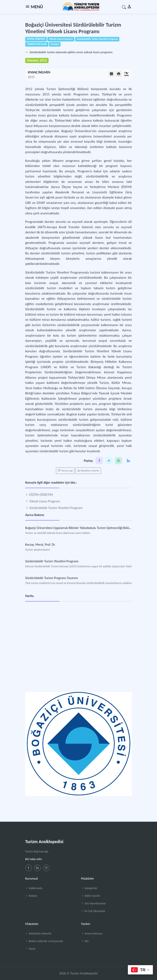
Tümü (30, 949)
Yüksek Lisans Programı (43, 501)
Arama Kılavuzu (92, 934)
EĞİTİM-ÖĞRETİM (39, 495)
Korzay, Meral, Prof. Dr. (40, 545)
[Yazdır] (119, 74)
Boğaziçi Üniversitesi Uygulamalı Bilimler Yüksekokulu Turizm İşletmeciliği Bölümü (79, 528)
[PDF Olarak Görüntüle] (111, 74)
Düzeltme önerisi (88, 471)
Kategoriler (89, 888)
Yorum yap (65, 471)
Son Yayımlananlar (93, 903)
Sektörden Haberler (38, 934)
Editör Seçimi (90, 896)
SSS (85, 941)
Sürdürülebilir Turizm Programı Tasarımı (52, 578)
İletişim (31, 896)
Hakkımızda (34, 888)
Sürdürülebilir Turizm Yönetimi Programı (54, 508)
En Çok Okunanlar (93, 911)
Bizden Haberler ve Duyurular (44, 941)
